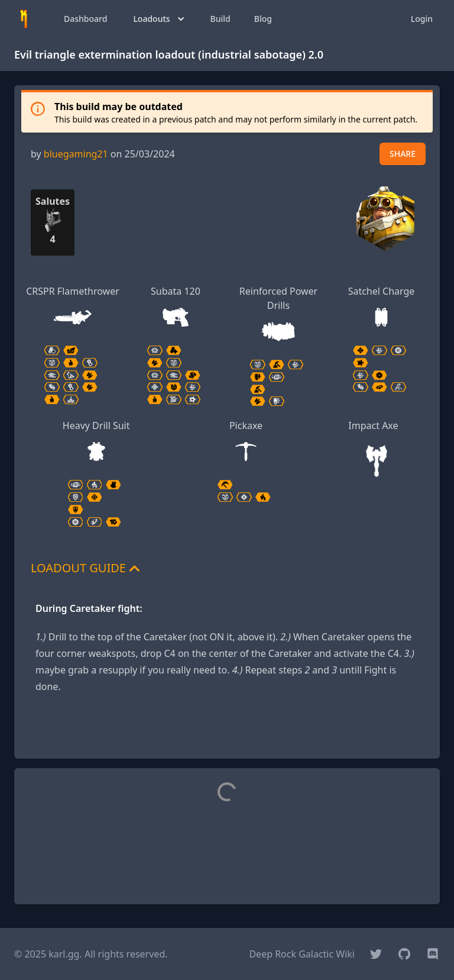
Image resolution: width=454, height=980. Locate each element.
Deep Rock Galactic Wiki (302, 954)
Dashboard (85, 19)
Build (220, 19)
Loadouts (160, 19)
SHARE (403, 154)
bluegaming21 (76, 154)
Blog (263, 19)
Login (422, 19)
